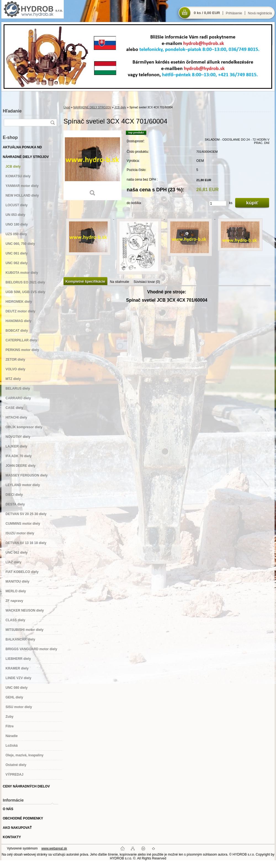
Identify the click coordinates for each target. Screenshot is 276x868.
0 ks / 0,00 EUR (207, 13)
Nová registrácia (260, 13)
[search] (52, 123)
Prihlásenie (234, 13)
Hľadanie (12, 111)
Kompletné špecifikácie (85, 281)
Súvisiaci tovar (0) (147, 282)
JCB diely (120, 107)
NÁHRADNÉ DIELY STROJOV (92, 107)
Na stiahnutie (120, 282)
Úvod (67, 107)
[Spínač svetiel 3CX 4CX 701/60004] (92, 165)
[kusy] (218, 203)
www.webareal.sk (54, 848)
